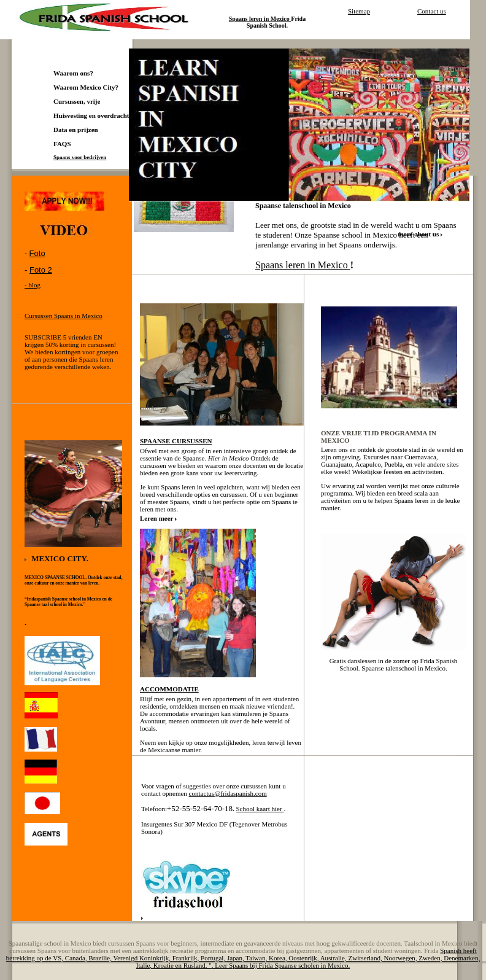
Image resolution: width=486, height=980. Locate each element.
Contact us (432, 11)
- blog (33, 285)
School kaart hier (260, 809)
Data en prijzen (76, 130)
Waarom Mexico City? (86, 87)
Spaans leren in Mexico (303, 265)
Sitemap (359, 11)
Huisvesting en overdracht (91, 115)
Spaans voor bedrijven (80, 157)
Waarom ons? (73, 73)
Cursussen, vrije (77, 101)
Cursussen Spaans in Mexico (64, 316)
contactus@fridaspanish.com (228, 793)
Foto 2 (41, 270)
